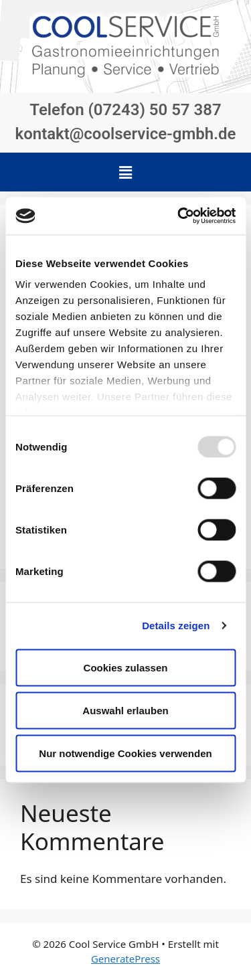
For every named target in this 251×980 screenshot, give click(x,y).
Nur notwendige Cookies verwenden (125, 753)
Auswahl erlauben (125, 710)
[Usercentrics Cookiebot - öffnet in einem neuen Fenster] (179, 216)
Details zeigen (176, 626)
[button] (125, 172)
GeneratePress (125, 959)
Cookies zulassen (126, 667)
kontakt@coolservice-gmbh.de (126, 134)
